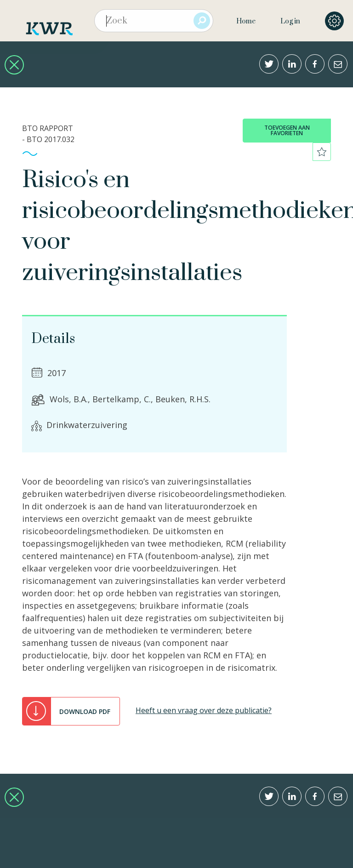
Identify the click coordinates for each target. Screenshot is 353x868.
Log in (290, 21)
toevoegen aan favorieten (287, 130)
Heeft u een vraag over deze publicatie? (204, 710)
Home (246, 21)
